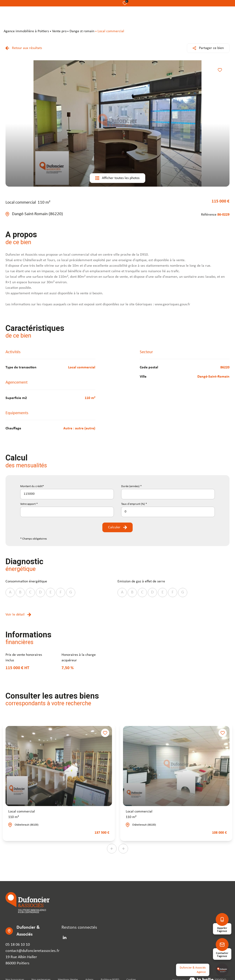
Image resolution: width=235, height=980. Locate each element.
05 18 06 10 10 (18, 945)
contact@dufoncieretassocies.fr (32, 951)
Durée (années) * (131, 486)
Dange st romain (82, 31)
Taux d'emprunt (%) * (134, 504)
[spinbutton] (168, 512)
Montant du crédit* (32, 486)
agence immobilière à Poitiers (26, 31)
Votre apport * (29, 504)
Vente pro (59, 31)
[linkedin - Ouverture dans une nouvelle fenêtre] (65, 938)
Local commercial (22, 815)
